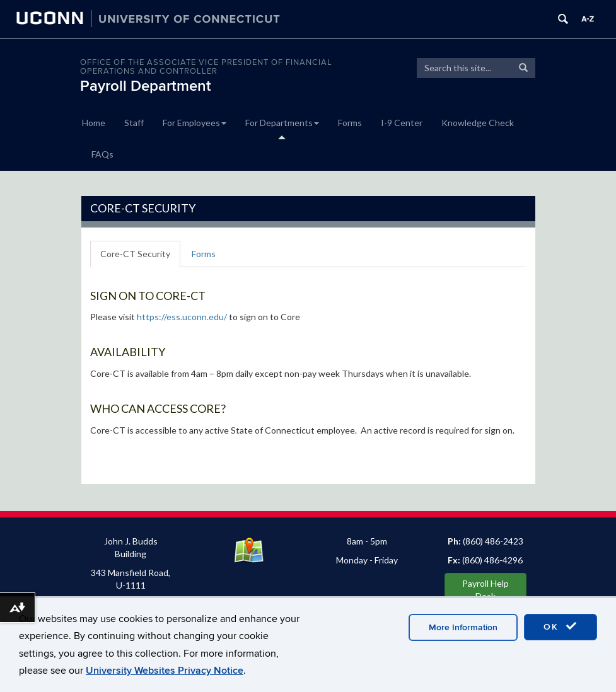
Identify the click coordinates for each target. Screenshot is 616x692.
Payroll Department (146, 86)
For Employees (195, 123)
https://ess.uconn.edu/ (182, 317)
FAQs (102, 154)
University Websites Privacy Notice (165, 671)
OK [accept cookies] (561, 626)
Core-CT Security (135, 254)
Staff (134, 123)
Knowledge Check (478, 123)
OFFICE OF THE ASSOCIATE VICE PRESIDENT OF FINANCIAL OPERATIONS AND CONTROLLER (206, 67)
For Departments (282, 123)
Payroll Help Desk (485, 590)
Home (94, 123)
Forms (350, 123)
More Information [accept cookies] (463, 627)
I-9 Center (402, 123)
